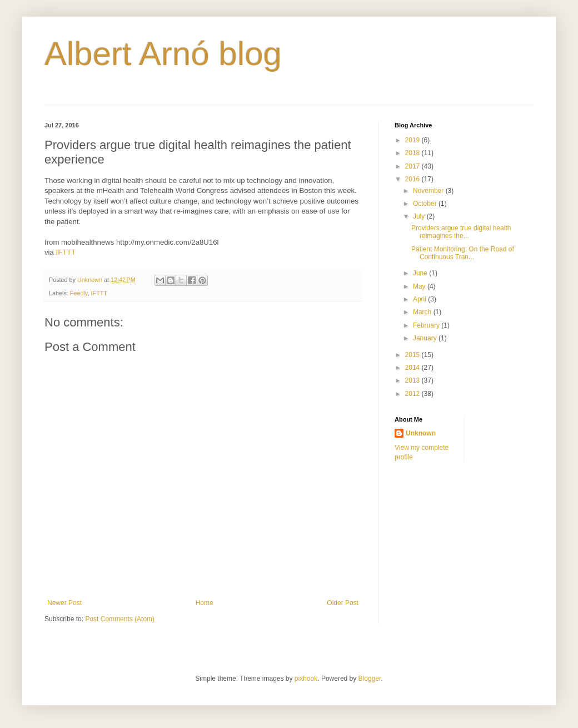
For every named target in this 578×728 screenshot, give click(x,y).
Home (205, 603)
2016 (413, 179)
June (421, 273)
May (420, 286)
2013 (413, 380)
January (426, 338)
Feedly (79, 293)
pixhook (306, 679)
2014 (413, 368)
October (426, 204)
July (420, 216)
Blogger (370, 679)
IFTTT (66, 252)
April (420, 299)
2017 (413, 166)
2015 (413, 355)
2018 (413, 153)
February (427, 325)
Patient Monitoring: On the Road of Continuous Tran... (463, 253)
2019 (413, 140)
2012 (413, 394)
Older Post (343, 603)
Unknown (421, 433)
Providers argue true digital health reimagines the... (461, 232)
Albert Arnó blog (163, 54)
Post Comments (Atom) (120, 619)
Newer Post (64, 603)
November (429, 191)
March (423, 312)
